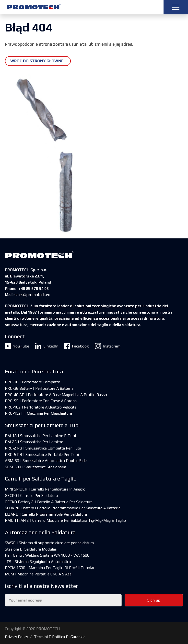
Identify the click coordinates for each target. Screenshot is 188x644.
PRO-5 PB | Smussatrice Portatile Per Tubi (42, 455)
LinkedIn (47, 346)
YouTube (17, 346)
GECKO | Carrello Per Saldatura (31, 496)
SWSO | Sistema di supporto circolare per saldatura (49, 543)
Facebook (76, 346)
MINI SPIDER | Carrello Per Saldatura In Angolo (45, 489)
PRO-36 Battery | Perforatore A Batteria (39, 388)
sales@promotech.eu (32, 295)
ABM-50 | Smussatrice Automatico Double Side (46, 461)
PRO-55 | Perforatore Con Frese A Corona (41, 401)
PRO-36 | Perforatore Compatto (33, 382)
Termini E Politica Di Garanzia (60, 637)
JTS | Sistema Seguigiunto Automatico (38, 562)
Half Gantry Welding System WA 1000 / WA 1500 (47, 555)
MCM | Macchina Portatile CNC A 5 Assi (39, 574)
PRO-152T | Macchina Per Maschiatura (38, 413)
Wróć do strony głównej (38, 61)
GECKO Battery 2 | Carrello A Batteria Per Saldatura (49, 502)
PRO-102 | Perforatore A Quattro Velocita (41, 407)
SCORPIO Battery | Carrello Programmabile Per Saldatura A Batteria (63, 508)
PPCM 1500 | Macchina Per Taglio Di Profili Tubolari (50, 568)
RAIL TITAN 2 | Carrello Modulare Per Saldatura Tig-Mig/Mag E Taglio (65, 520)
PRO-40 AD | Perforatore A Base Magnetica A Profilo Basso (56, 395)
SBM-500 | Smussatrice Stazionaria (35, 467)
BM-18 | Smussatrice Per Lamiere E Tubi (40, 436)
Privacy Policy (16, 637)
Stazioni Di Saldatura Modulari (31, 549)
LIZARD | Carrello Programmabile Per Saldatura (46, 514)
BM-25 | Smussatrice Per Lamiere (34, 442)
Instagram (108, 346)
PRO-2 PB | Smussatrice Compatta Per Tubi (43, 448)
